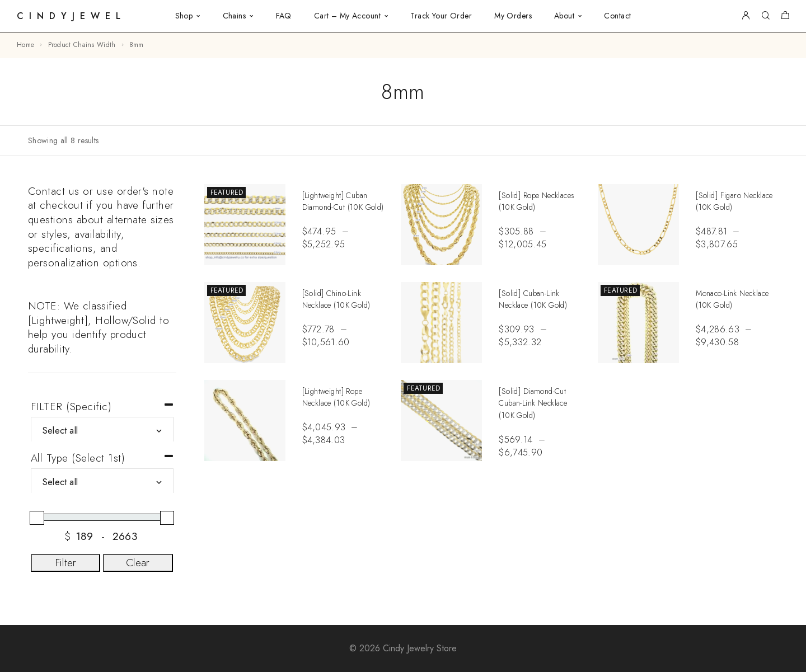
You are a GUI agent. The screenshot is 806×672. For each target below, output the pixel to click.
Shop (184, 16)
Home (25, 45)
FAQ (284, 16)
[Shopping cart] (785, 17)
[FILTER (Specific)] (102, 431)
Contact (617, 16)
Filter (65, 563)
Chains (235, 16)
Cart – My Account (347, 16)
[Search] (765, 16)
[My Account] (746, 16)
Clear (138, 563)
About (564, 16)
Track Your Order (441, 16)
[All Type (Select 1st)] (102, 482)
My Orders (513, 16)
